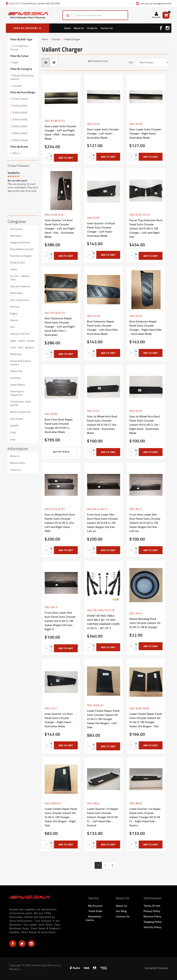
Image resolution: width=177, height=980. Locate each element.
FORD (13, 433)
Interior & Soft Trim (20, 334)
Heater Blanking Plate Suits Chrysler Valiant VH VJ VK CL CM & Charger (145, 623)
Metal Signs (16, 354)
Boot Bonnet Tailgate (21, 256)
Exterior (14, 320)
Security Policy (152, 927)
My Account (95, 906)
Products (92, 28)
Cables (14, 269)
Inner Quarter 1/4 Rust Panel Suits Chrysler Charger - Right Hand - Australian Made (59, 720)
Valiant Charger (72, 39)
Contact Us (107, 28)
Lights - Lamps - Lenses (22, 341)
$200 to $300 (20, 113)
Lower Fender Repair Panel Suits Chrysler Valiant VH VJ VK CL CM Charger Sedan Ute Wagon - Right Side (61, 817)
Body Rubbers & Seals (22, 249)
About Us (79, 28)
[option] (23, 181)
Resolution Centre (94, 918)
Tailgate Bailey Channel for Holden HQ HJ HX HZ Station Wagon (32, 966)
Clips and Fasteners (20, 286)
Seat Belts (15, 378)
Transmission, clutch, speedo (21, 403)
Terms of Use (152, 906)
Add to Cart (66, 158)
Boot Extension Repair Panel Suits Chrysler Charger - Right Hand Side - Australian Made (145, 328)
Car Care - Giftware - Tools (21, 278)
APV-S (16, 153)
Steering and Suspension (17, 393)
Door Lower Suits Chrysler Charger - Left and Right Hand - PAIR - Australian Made (60, 132)
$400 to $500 (20, 126)
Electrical (15, 307)
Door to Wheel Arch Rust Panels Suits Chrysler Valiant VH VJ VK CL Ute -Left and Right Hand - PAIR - (60, 523)
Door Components (20, 300)
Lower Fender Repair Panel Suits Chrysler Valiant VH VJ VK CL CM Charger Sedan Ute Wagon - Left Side (103, 719)
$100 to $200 (20, 106)
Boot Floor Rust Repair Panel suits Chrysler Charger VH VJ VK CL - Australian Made (59, 426)
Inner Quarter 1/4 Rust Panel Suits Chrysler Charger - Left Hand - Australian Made (101, 229)
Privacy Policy (152, 911)
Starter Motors (18, 385)
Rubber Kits (16, 371)
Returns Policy (18, 463)
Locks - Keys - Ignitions (22, 347)
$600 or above (21, 140)
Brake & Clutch (18, 262)
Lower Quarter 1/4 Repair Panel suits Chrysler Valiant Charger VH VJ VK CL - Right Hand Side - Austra (145, 817)
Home (67, 28)
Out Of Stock (61, 452)
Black (16, 62)
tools (13, 439)
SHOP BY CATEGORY (27, 28)
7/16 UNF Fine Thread (19, 48)
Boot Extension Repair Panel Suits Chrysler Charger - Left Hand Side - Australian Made (103, 328)
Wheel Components (20, 412)
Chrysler (56, 39)
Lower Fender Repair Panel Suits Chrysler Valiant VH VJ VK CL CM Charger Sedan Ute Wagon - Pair (146, 720)
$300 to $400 (20, 119)
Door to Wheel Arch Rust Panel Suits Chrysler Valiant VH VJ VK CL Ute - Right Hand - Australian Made (145, 425)
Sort (131, 62)
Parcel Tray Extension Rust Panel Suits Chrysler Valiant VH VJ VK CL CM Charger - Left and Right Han (146, 228)
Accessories (16, 229)
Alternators (16, 236)
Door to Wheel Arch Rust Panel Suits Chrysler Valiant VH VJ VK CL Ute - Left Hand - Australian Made (102, 425)
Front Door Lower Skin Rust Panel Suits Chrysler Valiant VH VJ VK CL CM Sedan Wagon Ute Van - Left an (103, 523)
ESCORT (14, 426)
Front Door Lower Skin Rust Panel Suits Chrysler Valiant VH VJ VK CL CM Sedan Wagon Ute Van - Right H (60, 621)
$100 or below (21, 99)
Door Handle (17, 419)
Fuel (12, 327)
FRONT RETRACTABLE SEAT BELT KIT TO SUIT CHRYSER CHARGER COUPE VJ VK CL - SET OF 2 (103, 622)
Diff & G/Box (17, 293)
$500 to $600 (20, 133)
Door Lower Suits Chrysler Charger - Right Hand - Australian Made (145, 133)
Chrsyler (17, 86)
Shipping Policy (153, 922)
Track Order (95, 911)
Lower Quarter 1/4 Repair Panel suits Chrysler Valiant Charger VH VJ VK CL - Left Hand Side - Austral (103, 817)
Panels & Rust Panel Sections (22, 77)
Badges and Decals (20, 242)
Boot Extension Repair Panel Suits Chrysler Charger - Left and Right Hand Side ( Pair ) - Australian (60, 327)
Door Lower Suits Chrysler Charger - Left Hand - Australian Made (103, 133)
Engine (14, 313)
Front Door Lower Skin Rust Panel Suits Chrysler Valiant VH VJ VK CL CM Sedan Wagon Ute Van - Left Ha (145, 523)
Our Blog (121, 911)
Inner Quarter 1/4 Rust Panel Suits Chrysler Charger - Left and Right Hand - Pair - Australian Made (60, 228)
